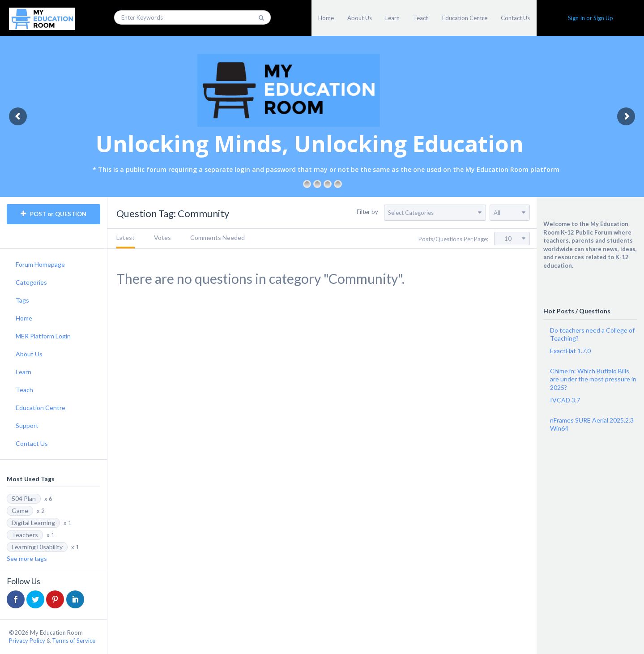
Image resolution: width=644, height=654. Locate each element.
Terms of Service (74, 641)
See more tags (27, 558)
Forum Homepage (40, 264)
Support (27, 425)
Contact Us (515, 18)
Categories (31, 282)
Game (20, 511)
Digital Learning (33, 523)
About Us (360, 18)
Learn (392, 18)
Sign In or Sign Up (591, 18)
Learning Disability (37, 547)
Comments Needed (218, 237)
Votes (162, 237)
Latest (126, 237)
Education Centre (465, 18)
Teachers (25, 535)
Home (326, 18)
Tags (22, 300)
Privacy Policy (27, 641)
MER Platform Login (43, 336)
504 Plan (24, 498)
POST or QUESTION (53, 214)
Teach (421, 18)
